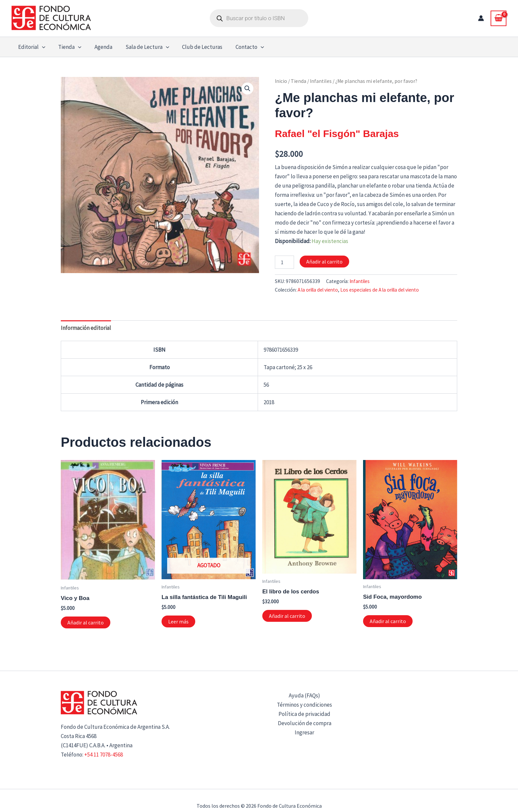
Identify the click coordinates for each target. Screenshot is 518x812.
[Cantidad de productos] (284, 262)
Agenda (99, 47)
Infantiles (321, 81)
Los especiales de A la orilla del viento (380, 290)
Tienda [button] (67, 47)
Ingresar (304, 732)
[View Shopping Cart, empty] (499, 18)
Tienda (298, 81)
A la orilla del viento (318, 290)
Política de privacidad (304, 714)
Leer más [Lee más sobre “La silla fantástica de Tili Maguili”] (178, 621)
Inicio (281, 81)
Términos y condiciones (304, 705)
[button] (41, 47)
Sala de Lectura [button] (141, 47)
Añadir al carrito (324, 262)
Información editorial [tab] (86, 328)
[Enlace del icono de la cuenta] (481, 18)
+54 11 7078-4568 (104, 755)
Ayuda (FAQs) (304, 695)
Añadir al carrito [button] (86, 622)
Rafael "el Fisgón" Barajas (337, 134)
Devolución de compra (305, 723)
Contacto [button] (240, 47)
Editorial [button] (31, 47)
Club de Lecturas (194, 47)
